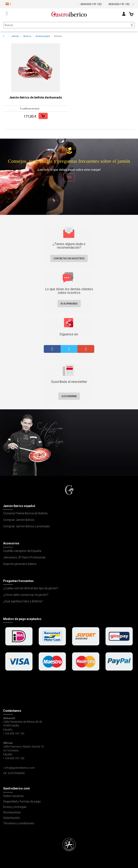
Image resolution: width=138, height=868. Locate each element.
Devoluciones (12, 812)
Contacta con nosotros (69, 258)
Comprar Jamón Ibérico (19, 520)
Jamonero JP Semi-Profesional (24, 557)
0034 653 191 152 (91, 4)
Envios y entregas (15, 807)
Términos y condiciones (19, 823)
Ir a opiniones (69, 304)
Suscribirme (69, 396)
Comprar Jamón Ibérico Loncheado (27, 526)
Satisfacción (11, 818)
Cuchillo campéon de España (22, 551)
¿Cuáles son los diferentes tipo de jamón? (31, 588)
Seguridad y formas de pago (22, 801)
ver (69, 177)
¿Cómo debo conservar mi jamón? (26, 595)
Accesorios (11, 543)
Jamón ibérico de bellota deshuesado (36, 97)
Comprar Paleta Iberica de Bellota (25, 513)
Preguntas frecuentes (18, 581)
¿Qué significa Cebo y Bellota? (23, 601)
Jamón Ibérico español (19, 506)
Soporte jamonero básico (20, 564)
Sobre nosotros (13, 796)
